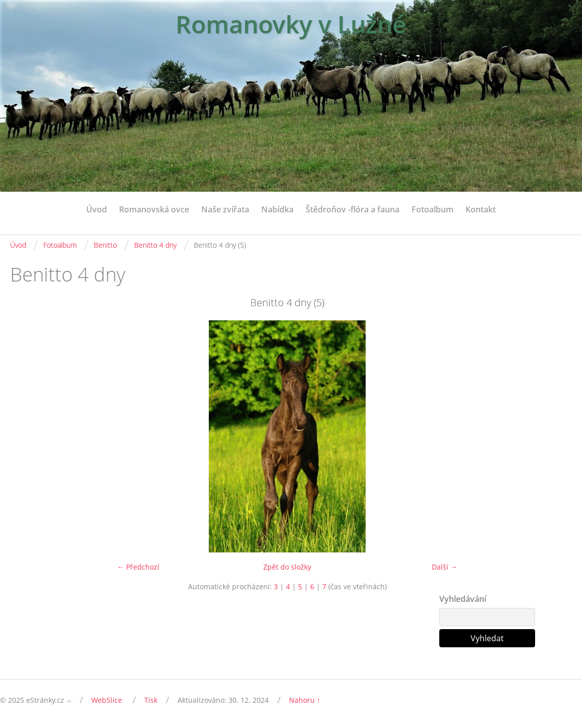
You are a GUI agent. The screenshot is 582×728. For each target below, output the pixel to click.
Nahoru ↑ (305, 700)
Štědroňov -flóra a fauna (353, 209)
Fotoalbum (432, 209)
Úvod (97, 209)
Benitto (105, 245)
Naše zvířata (225, 209)
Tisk (151, 700)
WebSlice (107, 700)
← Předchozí (138, 567)
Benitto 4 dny (155, 245)
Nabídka (277, 209)
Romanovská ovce (154, 209)
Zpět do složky (287, 567)
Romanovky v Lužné (291, 24)
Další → (445, 567)
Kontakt (481, 209)
